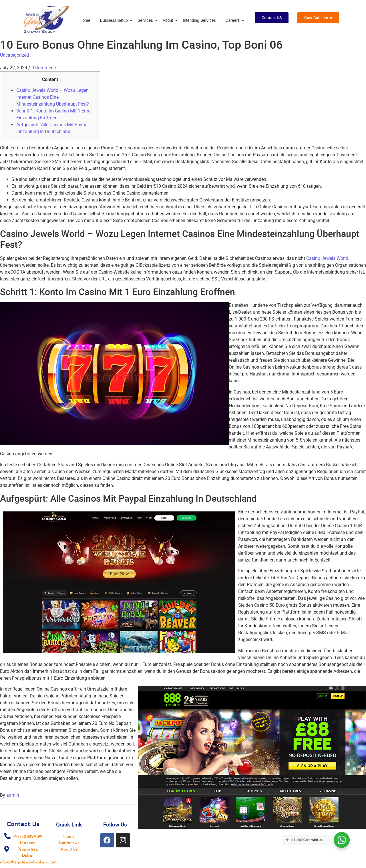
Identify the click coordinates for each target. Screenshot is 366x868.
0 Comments (44, 68)
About (169, 20)
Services (146, 20)
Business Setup (115, 20)
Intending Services (199, 20)
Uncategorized (14, 55)
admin (13, 795)
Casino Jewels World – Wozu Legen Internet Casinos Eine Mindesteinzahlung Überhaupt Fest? (53, 97)
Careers (233, 20)
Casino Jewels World (327, 258)
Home (85, 20)
